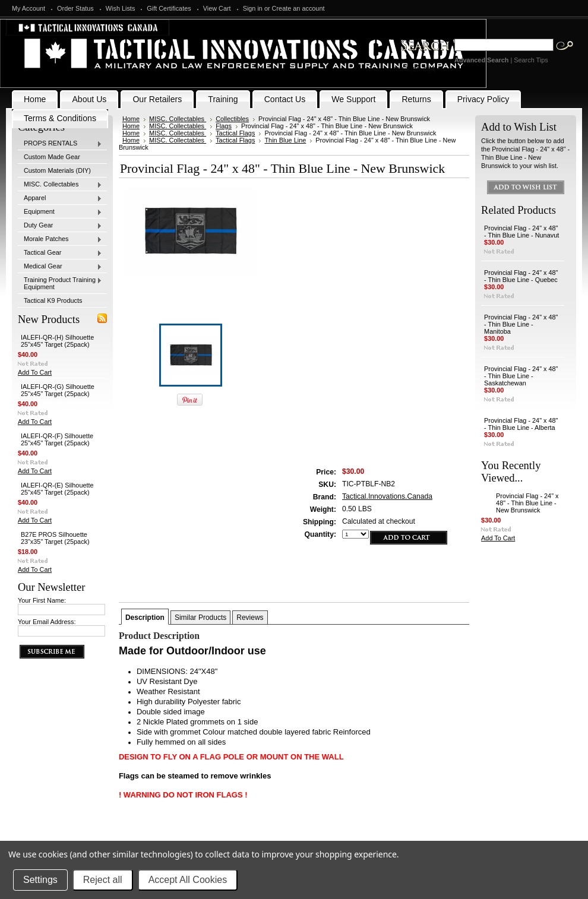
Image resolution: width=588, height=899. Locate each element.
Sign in (253, 8)
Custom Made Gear (52, 157)
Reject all (103, 880)
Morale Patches (60, 239)
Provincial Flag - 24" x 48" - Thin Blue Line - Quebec (521, 276)
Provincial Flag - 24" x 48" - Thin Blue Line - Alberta (521, 424)
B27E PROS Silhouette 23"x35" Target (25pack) (55, 538)
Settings (40, 880)
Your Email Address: (47, 622)
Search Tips (531, 60)
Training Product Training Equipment (60, 283)
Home (131, 119)
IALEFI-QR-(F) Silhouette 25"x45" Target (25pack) (57, 439)
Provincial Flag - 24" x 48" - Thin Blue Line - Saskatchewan (521, 376)
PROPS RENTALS (60, 144)
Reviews (250, 618)
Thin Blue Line (285, 140)
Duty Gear (60, 226)
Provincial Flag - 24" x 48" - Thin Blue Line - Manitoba (521, 324)
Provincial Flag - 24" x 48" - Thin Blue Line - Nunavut (521, 232)
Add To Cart (35, 372)
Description (145, 618)
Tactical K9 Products (53, 300)
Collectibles (232, 119)
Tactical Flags (235, 133)
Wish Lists (121, 8)
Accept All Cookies (188, 880)
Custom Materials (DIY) (57, 170)
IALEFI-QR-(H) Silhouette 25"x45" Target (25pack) (57, 341)
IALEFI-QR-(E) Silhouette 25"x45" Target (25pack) (57, 489)
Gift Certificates (169, 8)
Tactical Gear (60, 253)
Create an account (298, 8)
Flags (224, 126)
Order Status (75, 8)
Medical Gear (60, 267)
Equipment (60, 212)
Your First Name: (42, 600)
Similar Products (200, 618)
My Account (29, 8)
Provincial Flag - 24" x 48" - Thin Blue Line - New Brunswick (527, 503)
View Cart (217, 8)
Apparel (60, 198)
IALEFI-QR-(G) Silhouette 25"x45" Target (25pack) (58, 390)
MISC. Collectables (60, 185)
